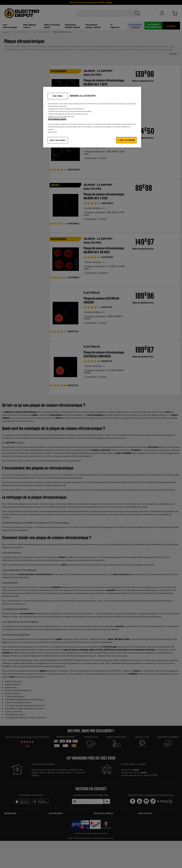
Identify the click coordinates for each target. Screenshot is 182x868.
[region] (92, 117)
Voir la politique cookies (57, 119)
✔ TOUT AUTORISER (126, 140)
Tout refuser (58, 96)
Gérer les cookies (58, 140)
